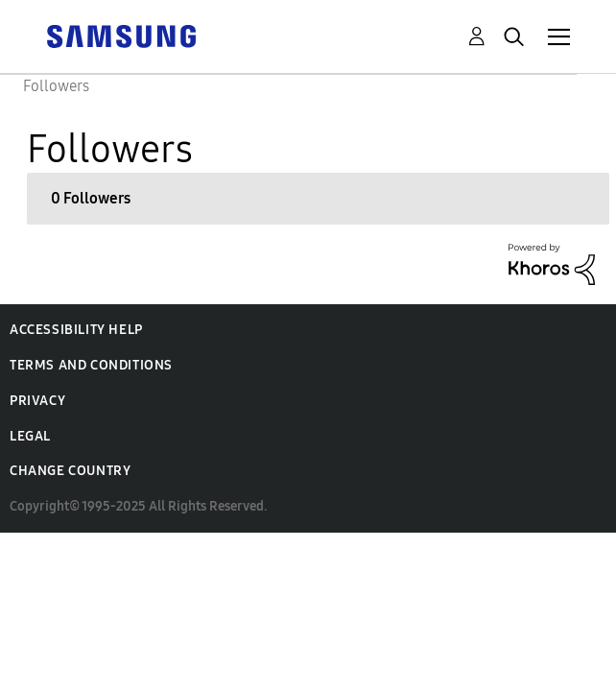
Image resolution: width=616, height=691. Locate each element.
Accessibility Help (76, 330)
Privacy (37, 401)
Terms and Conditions (91, 365)
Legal (30, 436)
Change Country (70, 471)
